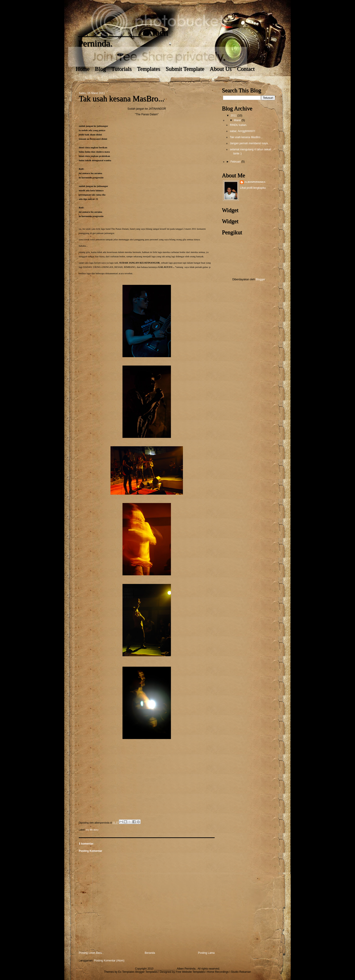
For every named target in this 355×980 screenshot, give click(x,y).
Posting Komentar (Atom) (109, 961)
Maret (238, 120)
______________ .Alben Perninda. (175, 969)
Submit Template (185, 69)
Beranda (150, 953)
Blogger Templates (146, 972)
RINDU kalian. (238, 125)
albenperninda (255, 182)
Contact (246, 69)
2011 (234, 116)
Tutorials (121, 69)
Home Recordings (218, 972)
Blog (100, 69)
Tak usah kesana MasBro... (246, 137)
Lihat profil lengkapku (253, 188)
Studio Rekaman (241, 972)
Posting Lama (206, 953)
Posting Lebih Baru (90, 953)
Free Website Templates (190, 972)
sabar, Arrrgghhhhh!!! (242, 131)
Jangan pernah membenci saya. (249, 143)
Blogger (260, 279)
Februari (236, 162)
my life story (92, 830)
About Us (221, 69)
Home (83, 69)
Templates (149, 69)
